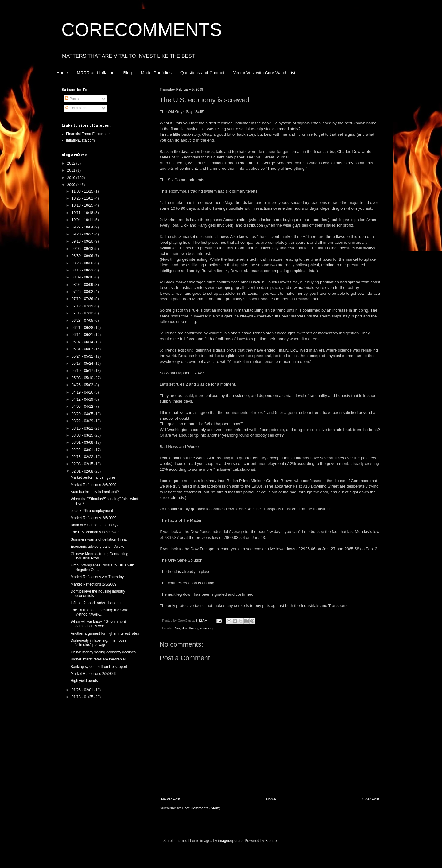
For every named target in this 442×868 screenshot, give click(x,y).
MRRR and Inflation (95, 73)
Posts (72, 99)
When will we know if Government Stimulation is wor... (98, 624)
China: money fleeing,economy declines (103, 652)
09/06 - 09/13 (83, 249)
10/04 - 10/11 (83, 220)
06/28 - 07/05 (83, 321)
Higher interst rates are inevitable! (98, 659)
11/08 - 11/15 (83, 191)
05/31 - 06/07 (83, 349)
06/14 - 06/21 (83, 335)
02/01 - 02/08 (83, 471)
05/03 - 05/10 (83, 378)
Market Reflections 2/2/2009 (93, 674)
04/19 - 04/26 (83, 392)
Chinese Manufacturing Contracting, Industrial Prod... (100, 556)
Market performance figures (93, 477)
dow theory (190, 628)
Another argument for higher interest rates (105, 633)
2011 (72, 170)
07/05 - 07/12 (83, 313)
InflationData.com (80, 140)
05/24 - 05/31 (83, 356)
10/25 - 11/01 (83, 198)
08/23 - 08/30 (83, 263)
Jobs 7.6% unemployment (92, 511)
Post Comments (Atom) (201, 808)
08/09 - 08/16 (83, 277)
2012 (72, 163)
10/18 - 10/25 (83, 205)
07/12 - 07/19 (83, 306)
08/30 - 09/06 (83, 256)
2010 (72, 178)
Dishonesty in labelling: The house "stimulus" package (99, 643)
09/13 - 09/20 (83, 241)
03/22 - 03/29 (83, 421)
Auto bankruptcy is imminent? (95, 492)
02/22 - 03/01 (83, 450)
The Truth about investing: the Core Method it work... (99, 612)
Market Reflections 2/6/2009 (93, 485)
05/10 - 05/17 (83, 371)
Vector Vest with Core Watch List (264, 73)
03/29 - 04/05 (83, 414)
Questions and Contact (202, 73)
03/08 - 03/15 (83, 435)
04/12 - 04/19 (83, 399)
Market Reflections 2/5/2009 (93, 518)
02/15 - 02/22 (83, 457)
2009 (72, 185)
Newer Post (171, 799)
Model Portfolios (156, 73)
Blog (128, 73)
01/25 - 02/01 (83, 690)
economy (207, 628)
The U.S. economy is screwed (95, 532)
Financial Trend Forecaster (88, 134)
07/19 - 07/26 (83, 299)
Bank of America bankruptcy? (95, 525)
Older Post (370, 799)
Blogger (271, 841)
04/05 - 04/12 (83, 407)
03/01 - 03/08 (83, 442)
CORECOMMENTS (142, 30)
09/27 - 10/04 (83, 227)
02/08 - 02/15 (83, 464)
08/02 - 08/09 (83, 285)
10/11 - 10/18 (83, 213)
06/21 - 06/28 (83, 328)
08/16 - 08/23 (83, 270)
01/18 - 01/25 (83, 697)
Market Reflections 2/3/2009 (93, 584)
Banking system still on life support (99, 667)
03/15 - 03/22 (83, 428)
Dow (177, 628)
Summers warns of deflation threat (99, 539)
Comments (76, 108)
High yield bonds (84, 681)
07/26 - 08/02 (83, 292)
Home (62, 73)
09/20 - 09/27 (83, 234)
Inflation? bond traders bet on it (96, 603)
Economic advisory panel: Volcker (98, 547)
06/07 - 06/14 (83, 342)
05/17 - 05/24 (83, 364)
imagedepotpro (231, 841)
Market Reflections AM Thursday (97, 577)
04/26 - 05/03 (83, 385)
